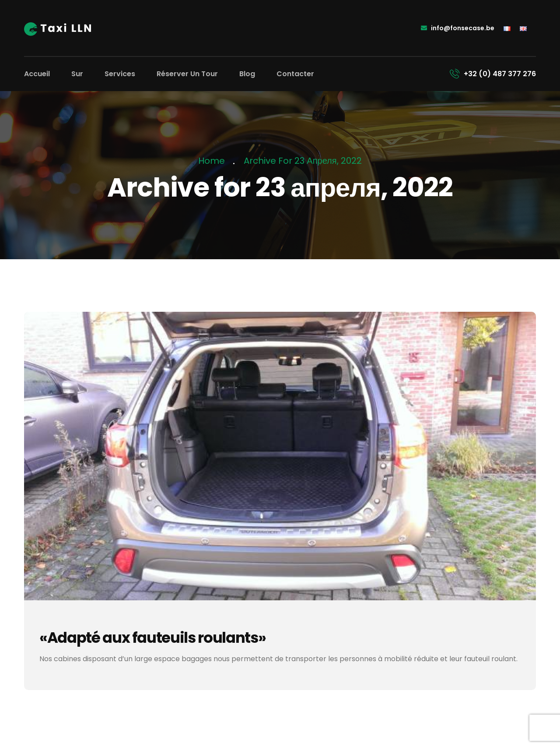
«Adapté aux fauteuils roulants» (153, 638)
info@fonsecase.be (458, 28)
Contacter (295, 74)
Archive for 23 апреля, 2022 (303, 161)
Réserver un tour (187, 74)
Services (120, 74)
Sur (77, 74)
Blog (247, 74)
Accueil (37, 74)
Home (214, 161)
